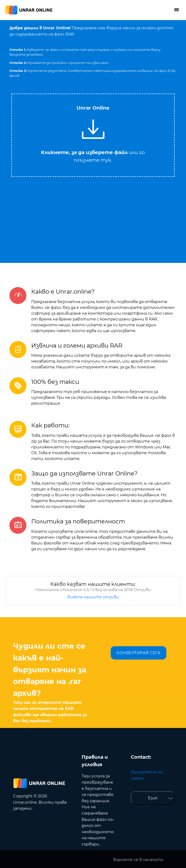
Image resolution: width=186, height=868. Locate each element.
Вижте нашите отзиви (93, 597)
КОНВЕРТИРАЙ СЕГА (138, 653)
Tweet (112, 91)
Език (153, 798)
